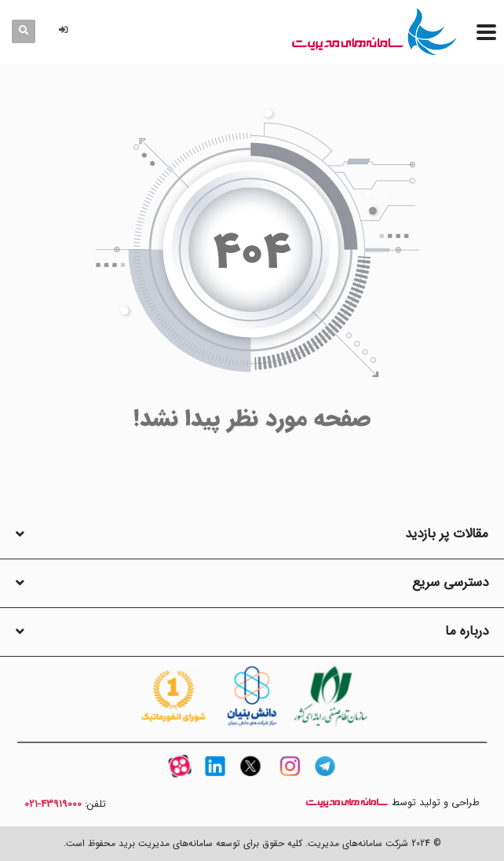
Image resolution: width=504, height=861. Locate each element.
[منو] (486, 32)
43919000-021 (53, 804)
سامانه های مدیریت (347, 802)
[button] (66, 31)
